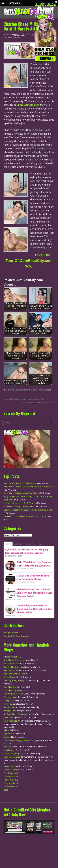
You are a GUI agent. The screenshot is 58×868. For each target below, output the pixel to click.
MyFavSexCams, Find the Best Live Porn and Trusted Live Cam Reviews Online (35, 593)
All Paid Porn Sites (11, 657)
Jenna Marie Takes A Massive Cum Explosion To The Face (29, 487)
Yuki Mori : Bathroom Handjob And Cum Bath (24, 399)
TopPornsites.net (11, 787)
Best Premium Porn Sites (14, 674)
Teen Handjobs (10, 773)
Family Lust (8, 701)
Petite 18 (7, 747)
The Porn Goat (10, 780)
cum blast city (29, 390)
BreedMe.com (10, 677)
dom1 (9, 35)
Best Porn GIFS (10, 670)
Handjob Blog (10, 707)
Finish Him (8, 704)
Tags (41, 544)
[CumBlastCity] (29, 57)
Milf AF (7, 730)
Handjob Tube (10, 711)
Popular (18, 544)
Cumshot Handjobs (12, 697)
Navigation (14, 3)
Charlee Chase (14, 390)
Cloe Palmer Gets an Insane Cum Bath (20, 493)
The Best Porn (10, 776)
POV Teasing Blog (11, 754)
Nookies (7, 737)
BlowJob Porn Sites (12, 633)
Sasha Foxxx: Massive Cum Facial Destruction (23, 516)
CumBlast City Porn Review (15, 636)
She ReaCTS (9, 766)
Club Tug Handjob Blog (14, 681)
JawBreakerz (9, 717)
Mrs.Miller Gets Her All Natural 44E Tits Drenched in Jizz (28, 510)
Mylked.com (9, 734)
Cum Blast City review (13, 690)
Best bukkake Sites (12, 664)
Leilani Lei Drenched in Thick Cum (18, 503)
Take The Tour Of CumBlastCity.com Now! (29, 261)
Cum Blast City (10, 687)
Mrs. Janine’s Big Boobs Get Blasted (19, 483)
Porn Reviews (9, 750)
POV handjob (14, 37)
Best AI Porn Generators (14, 660)
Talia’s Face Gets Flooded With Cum (38, 403)
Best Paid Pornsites (12, 667)
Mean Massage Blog (13, 721)
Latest (8, 544)
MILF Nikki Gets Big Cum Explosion (19, 507)
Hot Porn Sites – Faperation (16, 714)
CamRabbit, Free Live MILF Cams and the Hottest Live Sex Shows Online (34, 609)
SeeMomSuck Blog (12, 757)
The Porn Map (10, 783)
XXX (5, 790)
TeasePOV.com (10, 770)
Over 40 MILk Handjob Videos (17, 740)
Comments (30, 544)
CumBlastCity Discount (13, 694)
